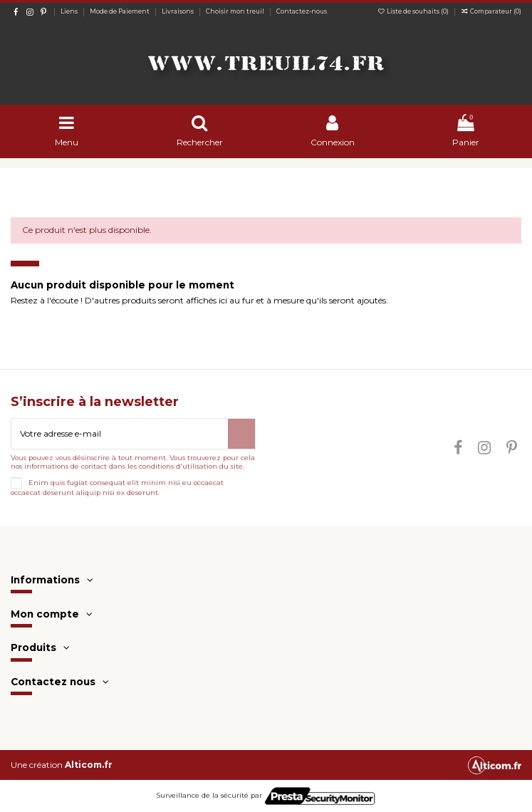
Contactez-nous (302, 11)
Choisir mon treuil (236, 11)
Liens (70, 11)
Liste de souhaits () (414, 11)
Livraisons (178, 11)
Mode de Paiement (120, 11)
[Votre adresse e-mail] (120, 434)
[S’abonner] (241, 434)
